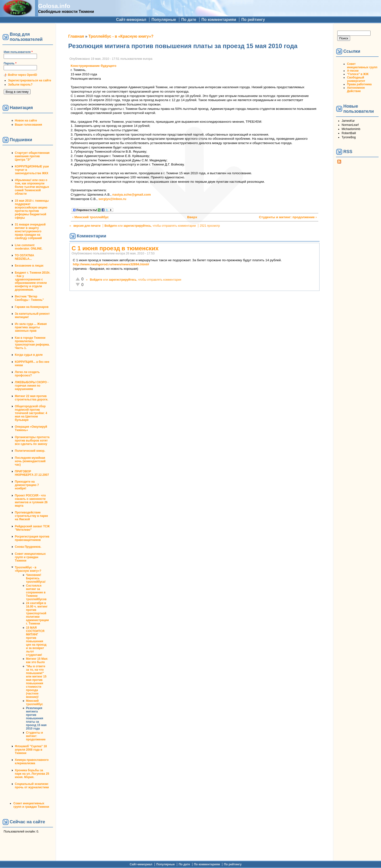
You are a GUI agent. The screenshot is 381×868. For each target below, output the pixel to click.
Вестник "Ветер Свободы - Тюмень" (29, 298)
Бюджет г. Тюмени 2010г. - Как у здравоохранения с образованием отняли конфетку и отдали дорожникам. (32, 281)
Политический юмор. (30, 451)
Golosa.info (54, 6)
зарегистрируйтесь (137, 226)
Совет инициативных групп (362, 66)
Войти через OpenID (23, 75)
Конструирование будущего (94, 66)
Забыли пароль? (20, 85)
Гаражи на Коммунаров (32, 307)
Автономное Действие (356, 89)
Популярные (164, 20)
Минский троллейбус (35, 703)
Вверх (192, 217)
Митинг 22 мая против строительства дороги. (31, 398)
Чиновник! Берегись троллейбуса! (36, 578)
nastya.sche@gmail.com (131, 195)
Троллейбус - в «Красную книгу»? (28, 569)
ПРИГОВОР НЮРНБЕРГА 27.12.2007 (32, 473)
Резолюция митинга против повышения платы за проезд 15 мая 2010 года (36, 718)
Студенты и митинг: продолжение (36, 736)
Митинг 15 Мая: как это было (37, 660)
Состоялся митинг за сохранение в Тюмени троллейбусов (36, 592)
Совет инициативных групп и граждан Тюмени (30, 557)
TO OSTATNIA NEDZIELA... (24, 257)
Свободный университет (356, 79)
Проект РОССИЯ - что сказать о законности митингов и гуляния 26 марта (31, 501)
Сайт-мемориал (131, 20)
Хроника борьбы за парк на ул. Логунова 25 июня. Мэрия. (32, 774)
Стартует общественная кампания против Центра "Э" (32, 156)
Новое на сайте (26, 121)
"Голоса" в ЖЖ (358, 74)
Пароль (10, 63)
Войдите (111, 226)
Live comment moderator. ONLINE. (29, 247)
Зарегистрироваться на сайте (30, 80)
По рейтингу (253, 20)
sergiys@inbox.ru (112, 199)
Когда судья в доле (29, 355)
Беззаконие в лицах (29, 266)
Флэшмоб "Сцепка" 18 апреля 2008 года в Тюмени (31, 750)
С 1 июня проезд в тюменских (115, 248)
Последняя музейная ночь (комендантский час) (30, 461)
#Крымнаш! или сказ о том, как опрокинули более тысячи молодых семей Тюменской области (32, 187)
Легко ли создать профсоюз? (27, 374)
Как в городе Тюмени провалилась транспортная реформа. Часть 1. (32, 343)
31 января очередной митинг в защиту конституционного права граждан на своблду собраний (30, 231)
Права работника (359, 84)
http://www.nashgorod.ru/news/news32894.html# (111, 264)
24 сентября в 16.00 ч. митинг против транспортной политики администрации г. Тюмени (37, 613)
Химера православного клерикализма (32, 762)
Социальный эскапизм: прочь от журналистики (32, 786)
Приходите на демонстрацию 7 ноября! (27, 485)
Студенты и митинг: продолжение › (288, 217)
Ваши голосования (28, 125)
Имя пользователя (18, 52)
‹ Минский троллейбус (91, 217)
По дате (189, 20)
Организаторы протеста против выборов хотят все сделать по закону (32, 441)
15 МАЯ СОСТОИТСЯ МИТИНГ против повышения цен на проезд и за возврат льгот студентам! (36, 641)
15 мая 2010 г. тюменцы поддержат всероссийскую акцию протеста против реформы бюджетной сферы (32, 209)
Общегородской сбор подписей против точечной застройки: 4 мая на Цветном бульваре (31, 413)
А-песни (353, 71)
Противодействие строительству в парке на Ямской (31, 516)
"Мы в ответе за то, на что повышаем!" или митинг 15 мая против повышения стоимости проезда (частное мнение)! (36, 682)
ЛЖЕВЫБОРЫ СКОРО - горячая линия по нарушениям (32, 386)
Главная (76, 36)
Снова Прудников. (28, 547)
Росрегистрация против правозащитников (32, 538)
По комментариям (219, 20)
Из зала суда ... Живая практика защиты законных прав (31, 327)
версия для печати (87, 226)
